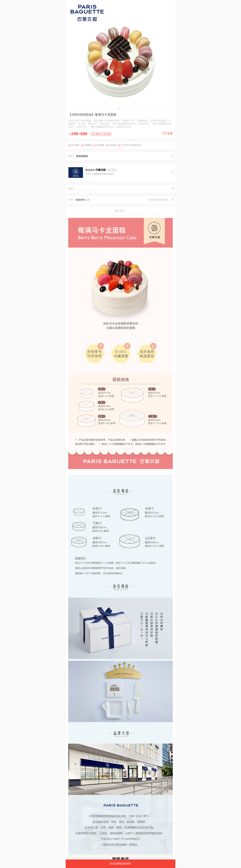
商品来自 (96, 170)
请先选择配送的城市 (120, 864)
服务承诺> (112, 170)
